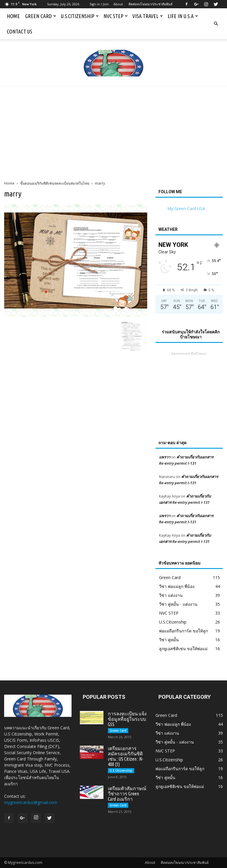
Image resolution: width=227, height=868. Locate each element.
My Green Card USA (186, 208)
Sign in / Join (99, 4)
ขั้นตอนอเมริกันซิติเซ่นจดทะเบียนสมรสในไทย (55, 183)
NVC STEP (116, 16)
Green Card (41, 16)
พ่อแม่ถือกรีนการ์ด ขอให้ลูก (183, 631)
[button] (216, 24)
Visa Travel (148, 16)
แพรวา (165, 457)
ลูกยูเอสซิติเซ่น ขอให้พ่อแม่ (183, 649)
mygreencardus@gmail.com (31, 802)
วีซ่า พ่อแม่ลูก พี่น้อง (177, 586)
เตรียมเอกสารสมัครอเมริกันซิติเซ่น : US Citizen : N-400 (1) (125, 756)
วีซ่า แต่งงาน (171, 595)
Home (13, 16)
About (118, 4)
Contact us (20, 31)
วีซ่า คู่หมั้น (169, 640)
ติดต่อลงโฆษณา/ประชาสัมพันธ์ (151, 4)
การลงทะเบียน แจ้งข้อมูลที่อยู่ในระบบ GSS (127, 719)
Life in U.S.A (183, 16)
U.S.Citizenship (80, 16)
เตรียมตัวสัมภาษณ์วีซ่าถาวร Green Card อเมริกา (127, 794)
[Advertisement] (113, 131)
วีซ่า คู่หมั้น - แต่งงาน (178, 604)
